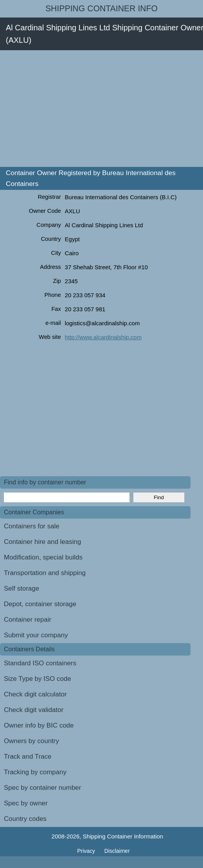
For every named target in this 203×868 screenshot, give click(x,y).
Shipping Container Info (102, 9)
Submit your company (36, 635)
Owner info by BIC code (39, 725)
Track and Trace (28, 757)
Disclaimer (117, 851)
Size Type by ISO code (38, 679)
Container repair (28, 620)
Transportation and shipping (45, 573)
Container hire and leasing (42, 542)
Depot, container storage (40, 604)
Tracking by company (35, 772)
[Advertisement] (101, 109)
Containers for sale (32, 526)
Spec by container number (42, 788)
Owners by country (31, 741)
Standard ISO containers (40, 663)
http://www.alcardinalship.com (103, 337)
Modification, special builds (43, 557)
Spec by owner (26, 803)
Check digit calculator (35, 694)
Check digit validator (34, 710)
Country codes (25, 819)
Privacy (87, 851)
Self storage (22, 588)
